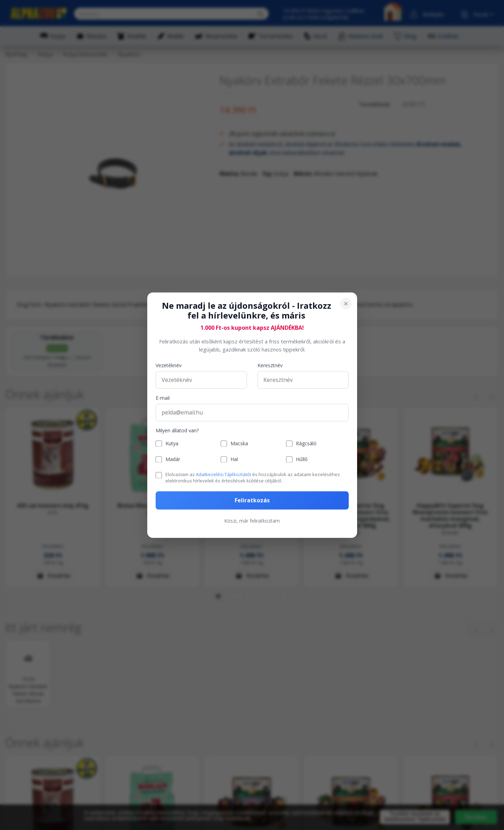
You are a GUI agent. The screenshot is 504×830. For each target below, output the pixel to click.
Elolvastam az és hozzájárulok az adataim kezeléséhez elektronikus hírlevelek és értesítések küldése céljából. (253, 478)
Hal (234, 459)
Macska (239, 444)
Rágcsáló (306, 444)
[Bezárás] (346, 304)
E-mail (163, 398)
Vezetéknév (169, 366)
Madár (173, 459)
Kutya (172, 444)
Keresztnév (270, 366)
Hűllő (302, 459)
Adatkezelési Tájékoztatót (223, 475)
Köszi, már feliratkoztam (252, 521)
